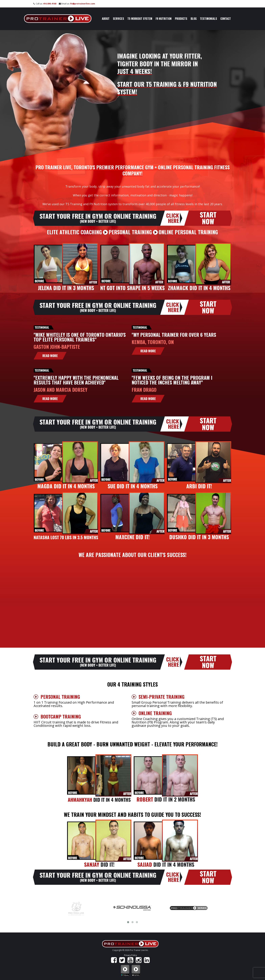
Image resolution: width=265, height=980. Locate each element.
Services (118, 19)
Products (181, 19)
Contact (226, 19)
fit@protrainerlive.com (83, 4)
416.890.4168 (50, 4)
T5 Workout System (140, 19)
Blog (194, 19)
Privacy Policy (130, 955)
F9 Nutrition (164, 19)
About (106, 19)
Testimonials (208, 19)
